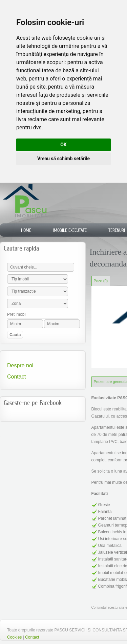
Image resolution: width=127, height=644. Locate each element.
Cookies (14, 637)
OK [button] (63, 145)
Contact (16, 377)
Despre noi (20, 365)
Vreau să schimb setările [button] (63, 159)
